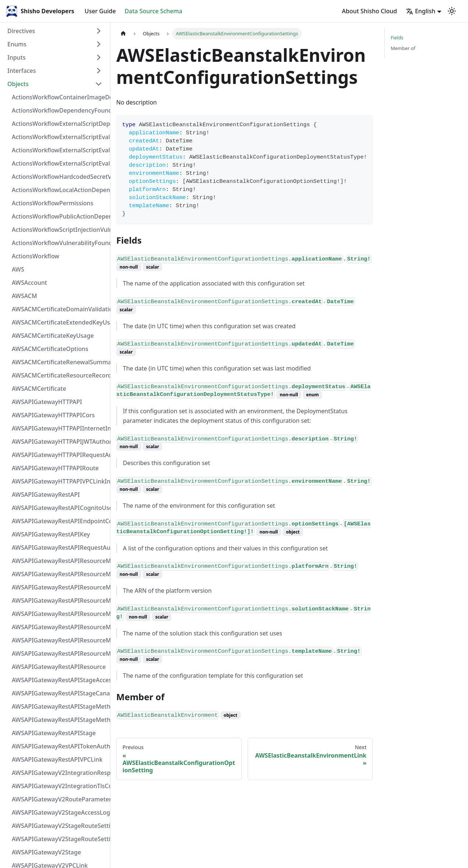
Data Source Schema (154, 11)
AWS (18, 269)
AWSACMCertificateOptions (50, 349)
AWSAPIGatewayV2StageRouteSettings (59, 839)
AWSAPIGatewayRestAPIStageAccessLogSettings (59, 680)
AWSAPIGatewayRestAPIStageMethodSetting (59, 720)
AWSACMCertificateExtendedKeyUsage (59, 322)
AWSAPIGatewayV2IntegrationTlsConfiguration (59, 786)
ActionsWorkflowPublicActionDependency (59, 216)
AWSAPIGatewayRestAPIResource (59, 667)
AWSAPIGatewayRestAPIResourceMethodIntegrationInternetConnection (59, 561)
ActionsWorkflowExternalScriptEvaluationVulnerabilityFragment (59, 137)
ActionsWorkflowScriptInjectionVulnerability (59, 230)
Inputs (17, 57)
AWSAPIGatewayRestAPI (46, 495)
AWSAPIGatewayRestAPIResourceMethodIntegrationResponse (59, 587)
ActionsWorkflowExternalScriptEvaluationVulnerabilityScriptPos (59, 150)
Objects (18, 84)
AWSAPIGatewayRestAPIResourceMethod (59, 653)
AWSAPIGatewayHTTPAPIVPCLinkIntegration (59, 481)
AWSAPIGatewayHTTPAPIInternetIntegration (59, 428)
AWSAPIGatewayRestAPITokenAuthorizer (59, 746)
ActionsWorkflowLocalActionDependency (59, 190)
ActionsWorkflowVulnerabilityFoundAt (59, 243)
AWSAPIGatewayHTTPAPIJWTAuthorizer (59, 442)
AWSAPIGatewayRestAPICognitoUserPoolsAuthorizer (59, 508)
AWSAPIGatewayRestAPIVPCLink (57, 759)
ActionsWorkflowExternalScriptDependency (59, 124)
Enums (17, 44)
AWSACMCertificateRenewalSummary (59, 362)
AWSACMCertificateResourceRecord (59, 375)
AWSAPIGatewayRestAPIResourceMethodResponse (59, 640)
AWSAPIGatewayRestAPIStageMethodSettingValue (59, 706)
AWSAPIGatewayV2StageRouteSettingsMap (59, 826)
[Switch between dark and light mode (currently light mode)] (452, 11)
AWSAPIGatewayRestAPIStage (54, 733)
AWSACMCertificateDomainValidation (59, 309)
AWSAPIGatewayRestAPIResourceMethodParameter (59, 627)
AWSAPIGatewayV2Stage (46, 852)
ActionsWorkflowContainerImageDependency (59, 97)
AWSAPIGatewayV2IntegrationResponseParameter (59, 773)
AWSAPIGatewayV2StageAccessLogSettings (59, 812)
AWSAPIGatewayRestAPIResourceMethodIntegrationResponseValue (59, 574)
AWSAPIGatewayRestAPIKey (51, 534)
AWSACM (24, 296)
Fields (397, 38)
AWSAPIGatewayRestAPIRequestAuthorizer (59, 548)
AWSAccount (29, 283)
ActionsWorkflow (36, 256)
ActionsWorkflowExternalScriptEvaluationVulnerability (59, 163)
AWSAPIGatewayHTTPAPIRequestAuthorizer (59, 455)
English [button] (421, 11)
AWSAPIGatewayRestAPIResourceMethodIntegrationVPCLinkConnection (59, 614)
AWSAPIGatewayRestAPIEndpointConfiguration (59, 521)
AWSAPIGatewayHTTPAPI (47, 402)
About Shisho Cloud (369, 11)
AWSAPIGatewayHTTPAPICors (53, 415)
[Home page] (123, 34)
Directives (21, 31)
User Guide (100, 11)
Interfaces (22, 71)
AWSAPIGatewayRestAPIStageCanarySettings (59, 693)
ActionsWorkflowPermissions (53, 203)
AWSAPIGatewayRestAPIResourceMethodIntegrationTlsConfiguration (59, 600)
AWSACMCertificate (39, 389)
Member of (403, 48)
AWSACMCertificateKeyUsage (53, 336)
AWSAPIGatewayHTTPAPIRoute (55, 468)
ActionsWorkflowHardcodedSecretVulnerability (59, 177)
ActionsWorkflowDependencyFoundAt (59, 110)
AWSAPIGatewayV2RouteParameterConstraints (59, 799)
